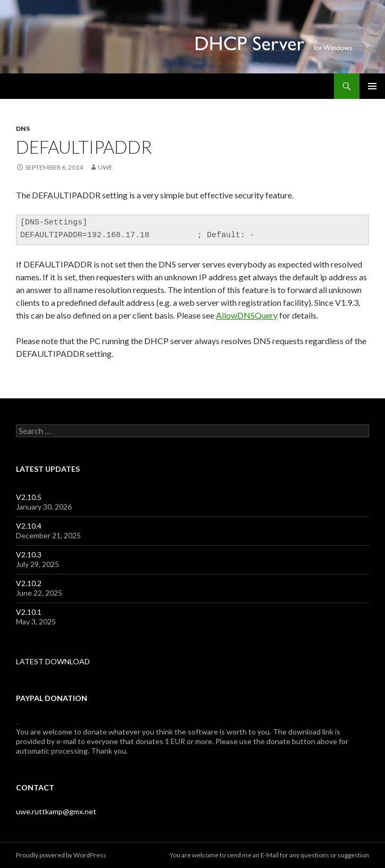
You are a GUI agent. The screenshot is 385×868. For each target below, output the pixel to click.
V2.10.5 (29, 497)
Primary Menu (372, 86)
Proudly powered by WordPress (61, 855)
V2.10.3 (29, 554)
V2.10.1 (29, 612)
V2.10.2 (29, 583)
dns (23, 128)
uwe (105, 167)
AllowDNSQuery (247, 315)
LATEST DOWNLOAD (53, 661)
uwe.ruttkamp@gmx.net (56, 811)
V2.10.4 (29, 526)
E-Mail (270, 855)
